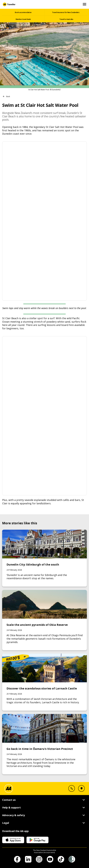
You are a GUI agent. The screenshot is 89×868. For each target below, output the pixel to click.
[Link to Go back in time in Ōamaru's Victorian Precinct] (45, 744)
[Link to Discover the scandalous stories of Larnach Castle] (45, 682)
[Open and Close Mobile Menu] (84, 4)
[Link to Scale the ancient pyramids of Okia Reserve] (45, 620)
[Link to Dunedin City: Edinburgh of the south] (45, 558)
